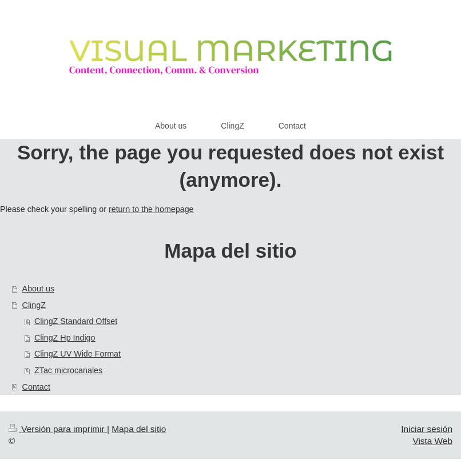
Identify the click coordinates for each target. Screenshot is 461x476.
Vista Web (432, 441)
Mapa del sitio (139, 429)
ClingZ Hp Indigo (65, 338)
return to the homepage (151, 209)
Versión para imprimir (58, 429)
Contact (36, 387)
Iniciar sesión (427, 429)
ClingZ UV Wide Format (78, 354)
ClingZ (34, 305)
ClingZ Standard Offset (76, 321)
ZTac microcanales (68, 370)
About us (38, 289)
